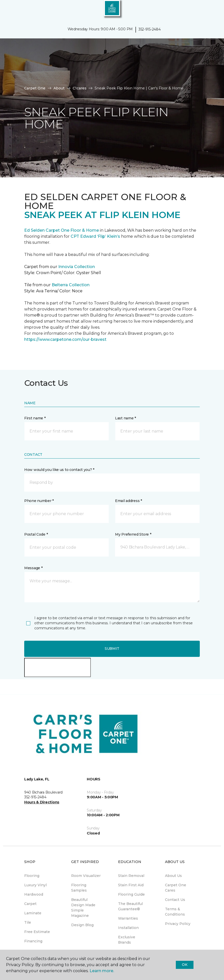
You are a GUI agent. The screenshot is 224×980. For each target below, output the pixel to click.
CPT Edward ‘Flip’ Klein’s (95, 236)
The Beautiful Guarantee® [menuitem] (130, 906)
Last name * (125, 418)
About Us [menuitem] (173, 876)
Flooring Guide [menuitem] (131, 894)
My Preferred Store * (133, 534)
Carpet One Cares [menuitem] (176, 888)
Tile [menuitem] (28, 922)
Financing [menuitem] (33, 941)
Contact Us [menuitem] (175, 900)
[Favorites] (211, 10)
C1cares (80, 88)
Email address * (129, 501)
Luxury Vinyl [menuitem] (35, 885)
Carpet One (35, 88)
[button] (205, 10)
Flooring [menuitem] (32, 876)
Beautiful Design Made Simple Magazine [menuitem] (83, 908)
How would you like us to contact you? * (59, 470)
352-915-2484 (150, 29)
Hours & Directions (42, 802)
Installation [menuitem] (128, 928)
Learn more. (102, 971)
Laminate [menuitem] (33, 913)
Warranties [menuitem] (128, 918)
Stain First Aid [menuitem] (131, 885)
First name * (35, 418)
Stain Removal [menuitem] (131, 876)
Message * (33, 568)
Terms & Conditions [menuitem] (175, 912)
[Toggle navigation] (7, 10)
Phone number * (39, 501)
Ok (185, 965)
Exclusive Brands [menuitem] (127, 940)
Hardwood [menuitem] (34, 894)
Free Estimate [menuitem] (37, 932)
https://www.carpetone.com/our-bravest (65, 339)
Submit (112, 649)
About (59, 88)
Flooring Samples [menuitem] (79, 888)
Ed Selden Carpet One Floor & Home (62, 230)
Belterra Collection (71, 285)
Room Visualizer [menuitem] (86, 876)
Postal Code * (36, 534)
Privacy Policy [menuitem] (178, 924)
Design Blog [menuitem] (82, 925)
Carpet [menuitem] (30, 904)
